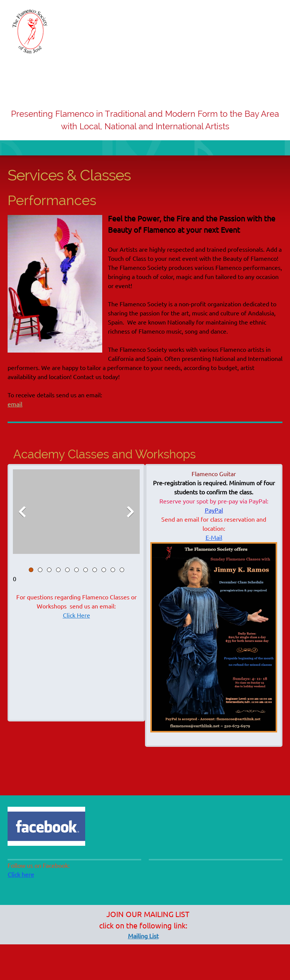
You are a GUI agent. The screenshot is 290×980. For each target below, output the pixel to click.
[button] (76, 514)
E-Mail (214, 538)
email (15, 404)
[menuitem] (231, 83)
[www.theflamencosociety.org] (30, 32)
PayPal (214, 510)
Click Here (76, 615)
